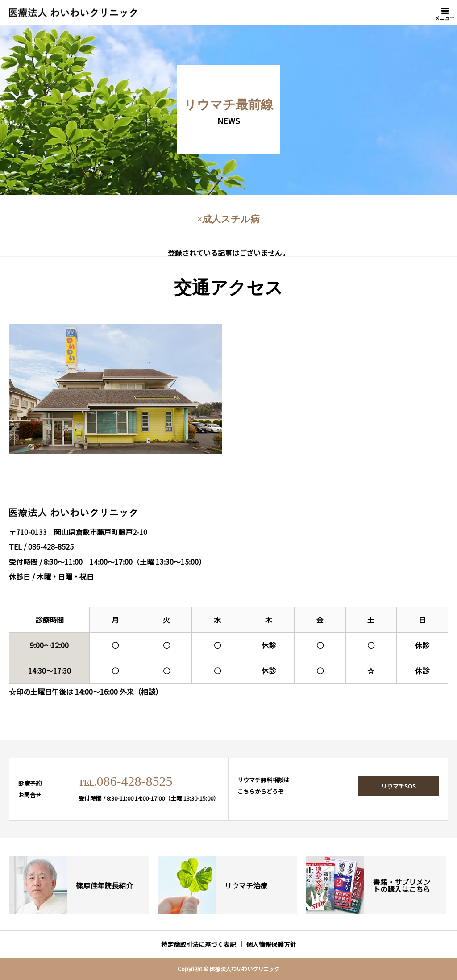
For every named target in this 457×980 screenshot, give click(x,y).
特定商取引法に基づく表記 (199, 944)
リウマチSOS (399, 786)
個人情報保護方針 (271, 944)
